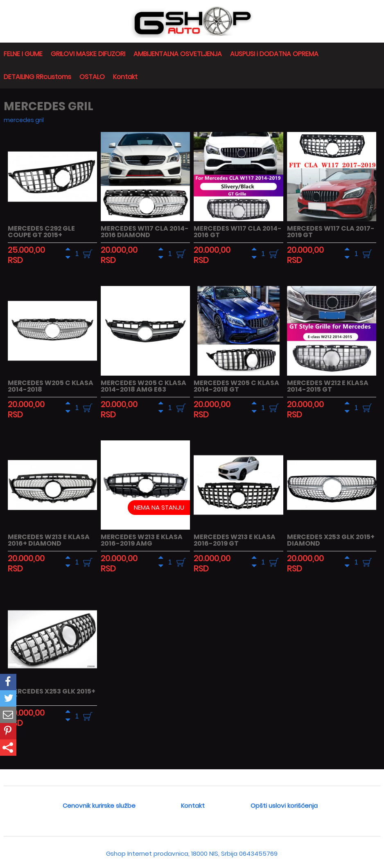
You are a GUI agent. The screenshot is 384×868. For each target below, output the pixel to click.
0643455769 (258, 853)
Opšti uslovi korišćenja (284, 806)
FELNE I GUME (23, 54)
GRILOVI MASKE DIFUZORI (88, 54)
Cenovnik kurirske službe (99, 806)
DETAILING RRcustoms (37, 77)
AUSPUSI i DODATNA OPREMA (274, 54)
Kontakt (125, 77)
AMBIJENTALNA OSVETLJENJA (178, 54)
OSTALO (92, 77)
